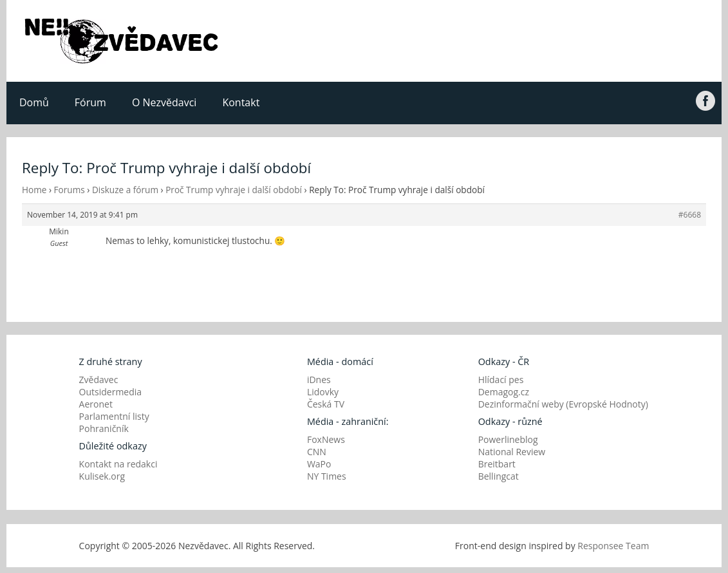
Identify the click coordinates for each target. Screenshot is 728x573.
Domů (34, 102)
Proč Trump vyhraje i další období (234, 190)
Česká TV (326, 404)
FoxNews (326, 439)
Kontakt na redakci (118, 464)
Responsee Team (613, 546)
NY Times (327, 476)
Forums (70, 190)
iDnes (319, 380)
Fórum (90, 102)
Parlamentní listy (114, 416)
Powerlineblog (508, 439)
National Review (512, 452)
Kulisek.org (102, 476)
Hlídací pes (501, 380)
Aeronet (96, 404)
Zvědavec (99, 380)
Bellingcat (499, 476)
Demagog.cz (504, 392)
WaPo (319, 464)
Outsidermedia (111, 392)
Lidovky (323, 392)
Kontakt (241, 102)
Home (34, 190)
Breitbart (497, 464)
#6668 (690, 215)
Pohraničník (104, 428)
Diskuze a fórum (125, 190)
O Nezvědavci (164, 102)
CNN (317, 452)
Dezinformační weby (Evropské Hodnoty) (563, 404)
